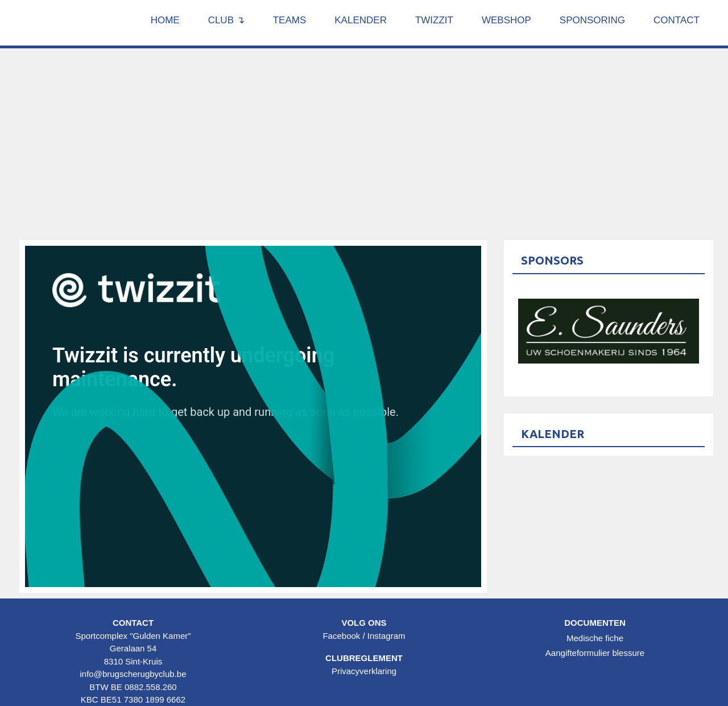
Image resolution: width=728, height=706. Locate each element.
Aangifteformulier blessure (595, 653)
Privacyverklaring (364, 671)
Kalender (361, 20)
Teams (290, 20)
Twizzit (434, 20)
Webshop (506, 20)
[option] (609, 331)
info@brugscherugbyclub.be (133, 674)
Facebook (341, 636)
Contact (677, 20)
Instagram (386, 636)
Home (165, 20)
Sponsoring (592, 20)
